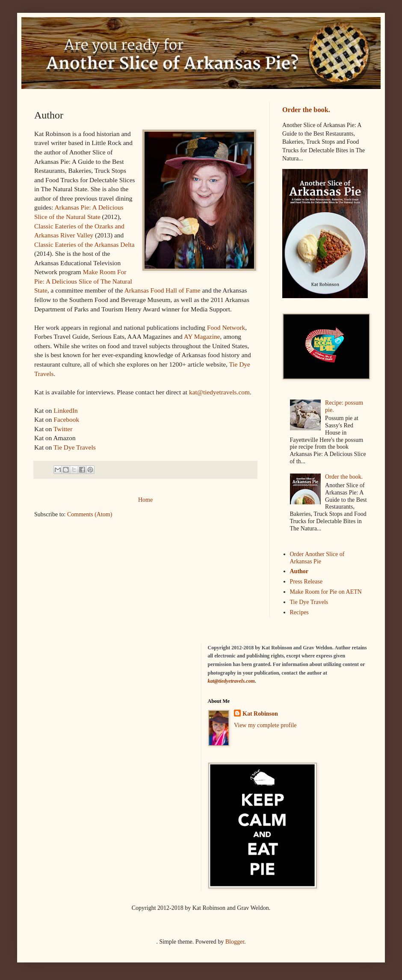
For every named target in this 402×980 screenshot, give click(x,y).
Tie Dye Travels (75, 447)
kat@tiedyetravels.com (219, 392)
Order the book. (306, 110)
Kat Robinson (260, 714)
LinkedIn (65, 410)
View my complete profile (265, 725)
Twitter (63, 429)
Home (145, 500)
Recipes (299, 612)
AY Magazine (202, 336)
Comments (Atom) (90, 514)
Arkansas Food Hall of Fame (163, 290)
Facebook (66, 419)
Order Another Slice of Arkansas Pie (317, 558)
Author (299, 571)
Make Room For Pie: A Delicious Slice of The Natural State (83, 281)
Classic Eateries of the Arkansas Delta (84, 244)
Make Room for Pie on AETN (326, 592)
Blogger (235, 942)
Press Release (306, 582)
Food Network (226, 327)
